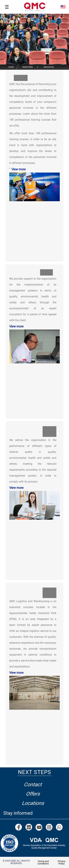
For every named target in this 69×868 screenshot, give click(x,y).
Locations (33, 803)
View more (19, 169)
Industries (28, 67)
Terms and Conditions (43, 862)
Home (11, 67)
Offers (33, 794)
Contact (33, 784)
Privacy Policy (62, 862)
